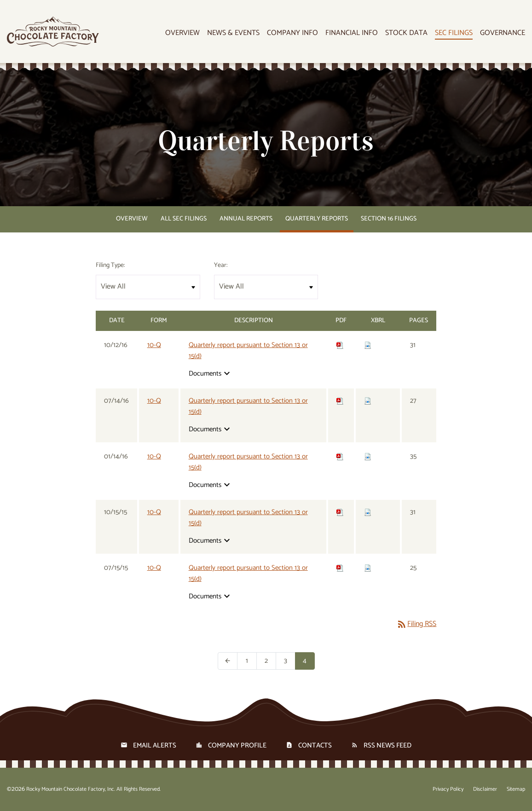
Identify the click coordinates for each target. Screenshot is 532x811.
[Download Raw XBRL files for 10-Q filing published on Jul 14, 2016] (368, 401)
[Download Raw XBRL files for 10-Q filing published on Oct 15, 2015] (368, 512)
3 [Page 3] (290, 661)
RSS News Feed (387, 745)
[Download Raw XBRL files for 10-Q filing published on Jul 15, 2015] (368, 568)
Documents (211, 374)
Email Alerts (155, 745)
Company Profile (237, 745)
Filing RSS (416, 624)
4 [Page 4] (309, 661)
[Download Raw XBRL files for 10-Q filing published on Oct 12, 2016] (368, 345)
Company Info (292, 33)
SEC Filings (454, 33)
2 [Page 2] (270, 661)
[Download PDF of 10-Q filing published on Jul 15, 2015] (340, 568)
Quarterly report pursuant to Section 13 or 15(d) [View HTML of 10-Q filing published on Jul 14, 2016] (248, 406)
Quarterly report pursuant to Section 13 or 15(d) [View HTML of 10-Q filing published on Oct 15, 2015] (248, 518)
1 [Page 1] (251, 661)
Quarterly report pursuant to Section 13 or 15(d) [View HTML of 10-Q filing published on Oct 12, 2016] (248, 351)
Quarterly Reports (317, 219)
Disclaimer (485, 789)
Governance (503, 33)
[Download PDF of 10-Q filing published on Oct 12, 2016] (340, 345)
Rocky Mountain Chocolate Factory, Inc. (71, 789)
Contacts (315, 745)
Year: (221, 265)
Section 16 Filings (389, 219)
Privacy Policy (448, 789)
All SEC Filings (184, 219)
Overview (182, 33)
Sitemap (516, 789)
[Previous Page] (228, 661)
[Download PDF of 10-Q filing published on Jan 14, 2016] (340, 456)
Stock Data (406, 33)
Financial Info (352, 33)
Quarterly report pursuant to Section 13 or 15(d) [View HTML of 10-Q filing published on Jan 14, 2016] (248, 462)
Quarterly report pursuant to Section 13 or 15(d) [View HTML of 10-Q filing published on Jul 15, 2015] (248, 573)
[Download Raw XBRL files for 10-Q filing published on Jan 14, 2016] (368, 456)
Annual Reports (246, 219)
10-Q (154, 345)
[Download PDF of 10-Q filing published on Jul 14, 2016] (340, 401)
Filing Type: (110, 265)
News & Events (233, 33)
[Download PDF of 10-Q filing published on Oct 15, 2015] (340, 512)
